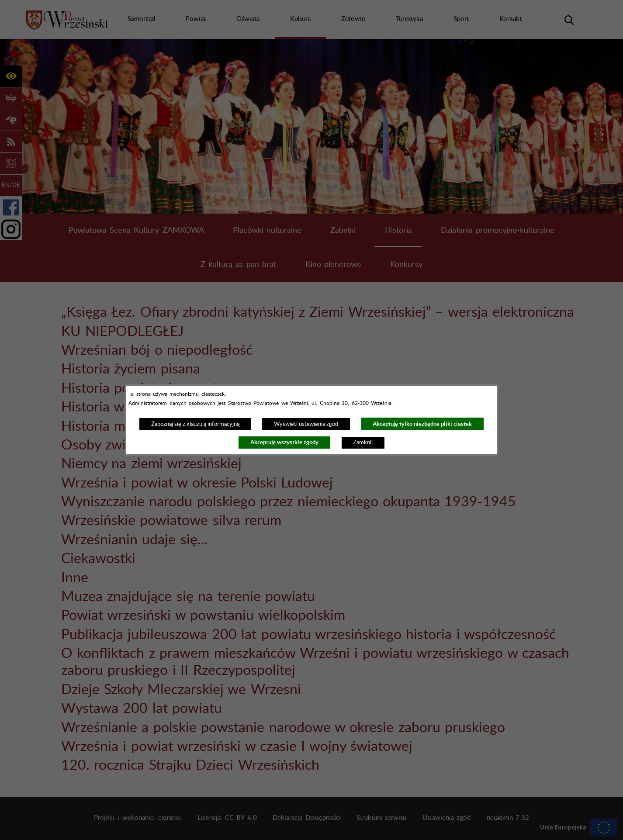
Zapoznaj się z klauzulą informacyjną (195, 424)
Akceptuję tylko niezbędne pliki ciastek (422, 424)
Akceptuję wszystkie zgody (284, 442)
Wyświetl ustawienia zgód (306, 424)
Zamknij (363, 442)
